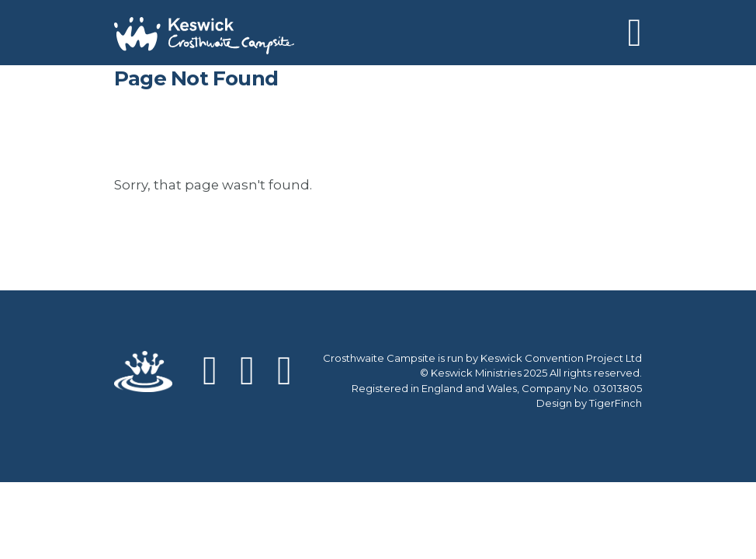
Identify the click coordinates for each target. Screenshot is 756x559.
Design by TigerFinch (589, 403)
